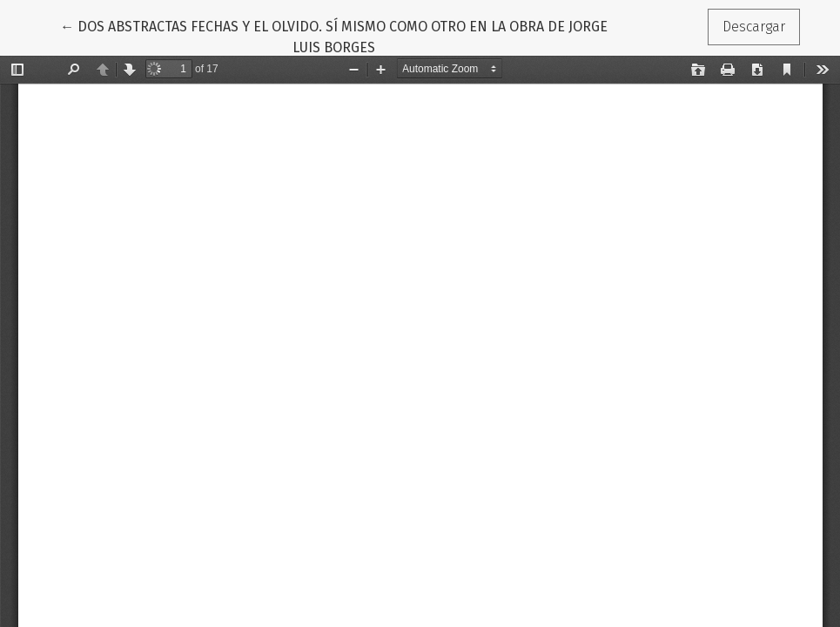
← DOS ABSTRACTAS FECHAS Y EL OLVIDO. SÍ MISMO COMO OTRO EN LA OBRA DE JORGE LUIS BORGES (334, 36)
